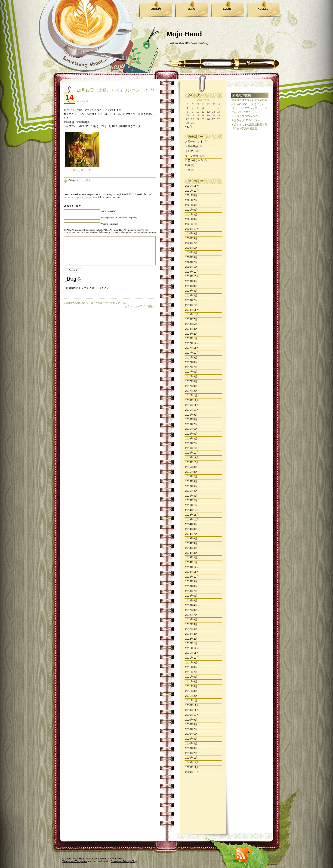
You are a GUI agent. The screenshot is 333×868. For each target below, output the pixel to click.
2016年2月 (191, 443)
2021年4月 (191, 215)
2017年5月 (191, 376)
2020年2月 (191, 262)
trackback (94, 197)
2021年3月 (191, 219)
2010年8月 (191, 724)
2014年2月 (191, 557)
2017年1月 (191, 395)
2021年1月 (191, 224)
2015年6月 (191, 481)
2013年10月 (192, 577)
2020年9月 (191, 233)
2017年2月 (191, 391)
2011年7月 (191, 672)
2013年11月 (192, 572)
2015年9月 (191, 467)
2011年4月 (191, 686)
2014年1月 (191, 562)
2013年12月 (192, 567)
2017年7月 (191, 367)
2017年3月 (191, 386)
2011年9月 (191, 663)
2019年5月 (191, 291)
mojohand (82, 101)
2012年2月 (191, 639)
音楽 (188, 170)
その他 (189, 151)
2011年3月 (191, 691)
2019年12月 (192, 272)
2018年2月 (191, 334)
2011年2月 (191, 696)
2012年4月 (191, 629)
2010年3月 (191, 748)
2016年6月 (191, 429)
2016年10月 (192, 410)
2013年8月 (191, 586)
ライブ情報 (192, 156)
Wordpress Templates (75, 861)
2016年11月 (192, 405)
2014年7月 (191, 534)
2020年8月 (191, 238)
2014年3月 (191, 553)
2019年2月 (191, 300)
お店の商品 (192, 146)
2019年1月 (191, 305)
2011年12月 (192, 648)
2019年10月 (192, 276)
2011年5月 (191, 681)
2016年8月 (191, 419)
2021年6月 (191, 205)
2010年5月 (191, 739)
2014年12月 (192, 510)
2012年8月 (191, 610)
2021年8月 (191, 195)
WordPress (118, 859)
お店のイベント (194, 141)
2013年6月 (191, 596)
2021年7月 (191, 200)
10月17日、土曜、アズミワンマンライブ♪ (116, 90)
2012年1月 (191, 643)
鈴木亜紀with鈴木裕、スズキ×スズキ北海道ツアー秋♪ (96, 303)
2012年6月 (191, 619)
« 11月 (188, 127)
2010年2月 (191, 753)
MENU (191, 9)
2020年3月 (191, 257)
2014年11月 (192, 515)
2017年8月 (191, 362)
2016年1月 (191, 448)
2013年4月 (191, 605)
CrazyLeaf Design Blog (124, 861)
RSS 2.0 (131, 194)
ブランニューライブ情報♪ (139, 306)
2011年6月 (191, 677)
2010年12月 (192, 705)
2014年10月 (192, 520)
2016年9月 (191, 415)
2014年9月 (191, 524)
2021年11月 (192, 186)
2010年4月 (191, 744)
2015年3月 (191, 496)
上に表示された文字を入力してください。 (88, 288)
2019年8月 (191, 286)
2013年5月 (191, 600)
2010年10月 (192, 715)
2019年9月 (191, 281)
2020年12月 (192, 229)
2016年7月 (191, 424)
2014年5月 (191, 543)
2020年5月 (191, 248)
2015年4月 (191, 491)
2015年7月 (191, 476)
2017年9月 (191, 358)
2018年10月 (192, 314)
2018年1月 (191, 338)
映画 (188, 165)
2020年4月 (191, 252)
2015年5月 (191, 486)
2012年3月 (191, 634)
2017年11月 (192, 348)
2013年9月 (191, 581)
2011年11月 (192, 653)
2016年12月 (192, 400)
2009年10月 (192, 772)
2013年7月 (191, 591)
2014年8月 (191, 529)
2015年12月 (192, 453)
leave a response (74, 197)
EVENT (227, 9)
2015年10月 (192, 462)
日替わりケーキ (194, 160)
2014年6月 (191, 538)
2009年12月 (192, 762)
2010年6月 (191, 734)
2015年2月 (191, 500)
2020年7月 (191, 243)
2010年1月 (191, 758)
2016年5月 (191, 434)
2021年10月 (192, 191)
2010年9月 (191, 720)
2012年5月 (191, 624)
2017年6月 (191, 372)
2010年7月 (191, 729)
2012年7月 (191, 615)
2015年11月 (192, 457)
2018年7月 (191, 319)
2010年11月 (192, 710)
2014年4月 (191, 548)
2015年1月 (191, 505)
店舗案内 (156, 9)
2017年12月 (192, 343)
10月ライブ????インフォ (246, 116)
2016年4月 (191, 439)
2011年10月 (192, 658)
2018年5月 (191, 324)
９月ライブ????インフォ (246, 120)
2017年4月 (191, 381)
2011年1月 (191, 700)
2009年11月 (192, 767)
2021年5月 (191, 210)
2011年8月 (191, 667)
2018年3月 (191, 329)
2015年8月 (191, 472)
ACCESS (263, 9)
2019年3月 (191, 296)
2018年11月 (192, 310)
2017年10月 (192, 353)
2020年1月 (191, 267)
